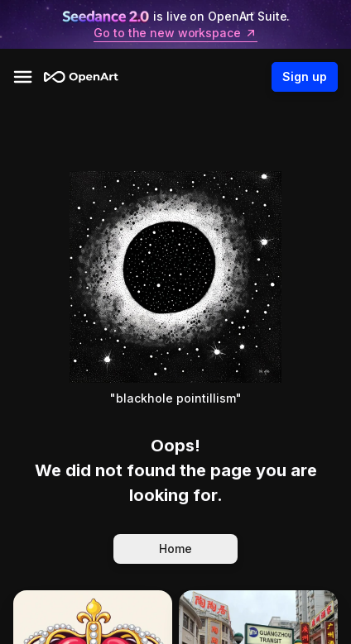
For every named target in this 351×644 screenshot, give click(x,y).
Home (175, 549)
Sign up (305, 77)
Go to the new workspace (175, 33)
